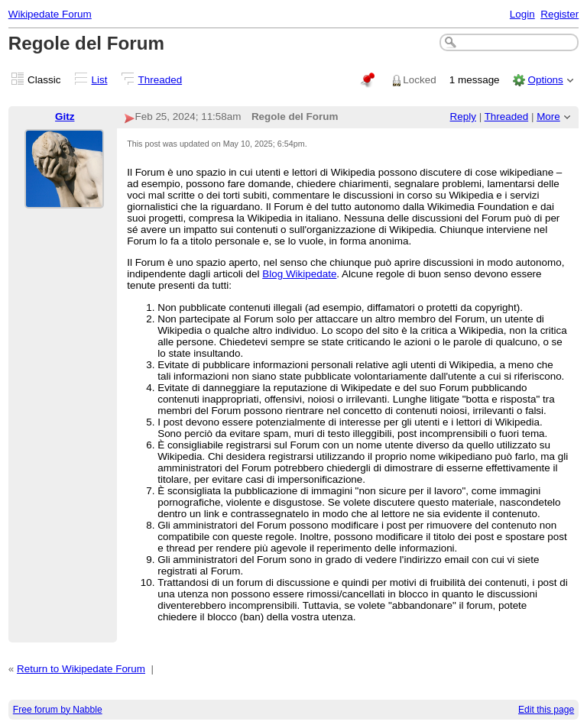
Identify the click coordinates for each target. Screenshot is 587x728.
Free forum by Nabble (58, 710)
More (548, 116)
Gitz (65, 116)
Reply (463, 116)
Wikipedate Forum (50, 14)
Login (522, 14)
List (100, 80)
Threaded (161, 80)
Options (545, 80)
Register (559, 14)
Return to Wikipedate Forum (81, 669)
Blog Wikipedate (299, 274)
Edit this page (546, 710)
